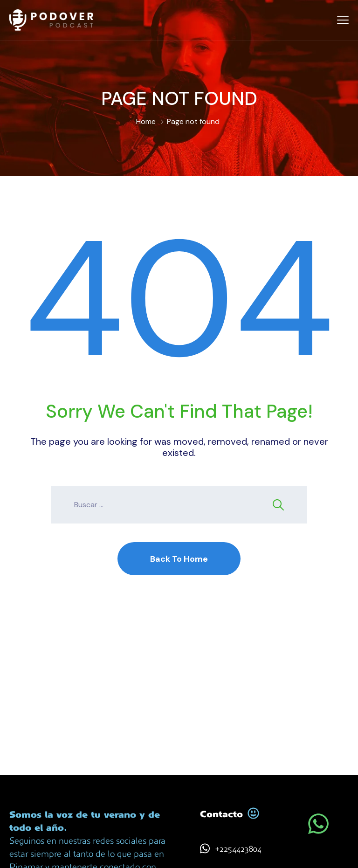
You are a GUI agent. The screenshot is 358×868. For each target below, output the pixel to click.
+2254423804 (238, 848)
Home (146, 121)
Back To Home (179, 559)
